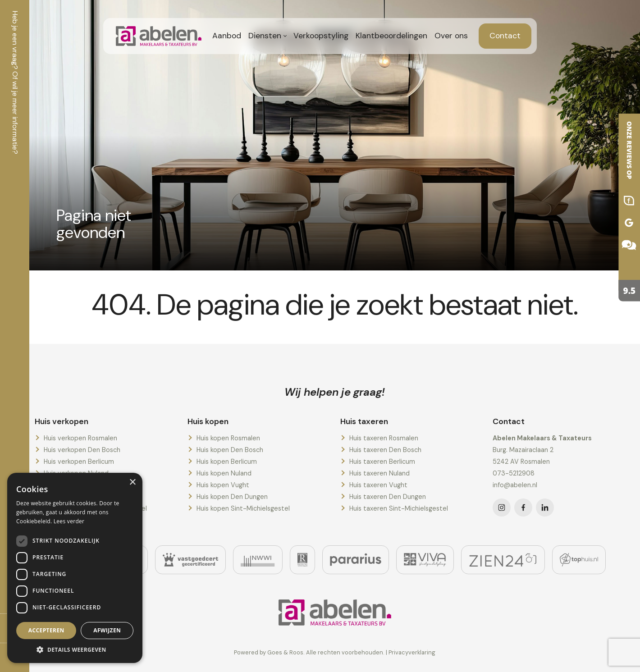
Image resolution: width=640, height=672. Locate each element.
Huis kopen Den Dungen (232, 497)
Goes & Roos (285, 652)
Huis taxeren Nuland (379, 473)
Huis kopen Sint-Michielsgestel (243, 508)
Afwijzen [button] (107, 630)
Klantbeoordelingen (391, 36)
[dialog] (75, 568)
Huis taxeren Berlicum (382, 462)
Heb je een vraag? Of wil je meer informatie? (15, 82)
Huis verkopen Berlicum (79, 462)
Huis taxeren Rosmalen (384, 438)
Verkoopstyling (321, 36)
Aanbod (227, 36)
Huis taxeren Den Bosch (385, 450)
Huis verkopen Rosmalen (80, 438)
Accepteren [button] (46, 630)
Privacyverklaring (412, 652)
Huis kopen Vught (223, 485)
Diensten (265, 36)
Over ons (451, 36)
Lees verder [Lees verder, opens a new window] (69, 521)
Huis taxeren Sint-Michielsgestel (399, 508)
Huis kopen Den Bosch (230, 450)
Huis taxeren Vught (378, 485)
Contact (505, 36)
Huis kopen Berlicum (227, 462)
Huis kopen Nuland (224, 473)
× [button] (132, 482)
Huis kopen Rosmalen (228, 438)
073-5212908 (514, 473)
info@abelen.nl (515, 485)
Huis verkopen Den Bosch (82, 450)
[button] (75, 649)
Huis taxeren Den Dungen (388, 497)
